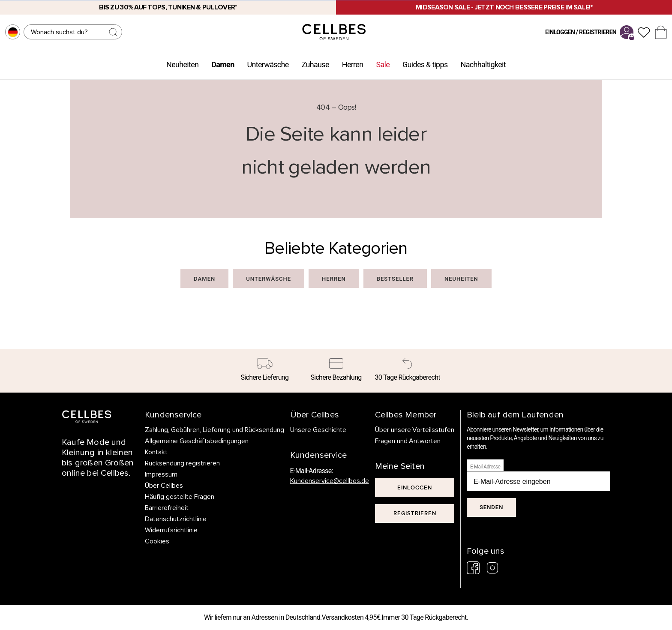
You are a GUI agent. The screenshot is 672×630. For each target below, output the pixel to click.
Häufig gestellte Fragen (180, 497)
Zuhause (315, 64)
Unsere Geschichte (318, 430)
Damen (223, 64)
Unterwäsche (268, 64)
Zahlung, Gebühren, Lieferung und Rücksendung (214, 430)
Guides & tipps (425, 64)
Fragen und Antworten (408, 441)
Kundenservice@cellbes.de (330, 481)
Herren (353, 64)
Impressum (161, 474)
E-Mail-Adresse (485, 467)
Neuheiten (182, 64)
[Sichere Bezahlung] (336, 371)
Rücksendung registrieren (182, 463)
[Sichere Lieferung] (265, 371)
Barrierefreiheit (167, 508)
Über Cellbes (164, 486)
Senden (491, 507)
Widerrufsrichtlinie (171, 530)
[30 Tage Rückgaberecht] (407, 371)
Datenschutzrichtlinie (176, 519)
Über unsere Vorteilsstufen (415, 430)
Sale (383, 64)
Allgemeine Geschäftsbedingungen (197, 441)
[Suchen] (73, 32)
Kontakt (156, 452)
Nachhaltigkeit (483, 64)
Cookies (157, 541)
